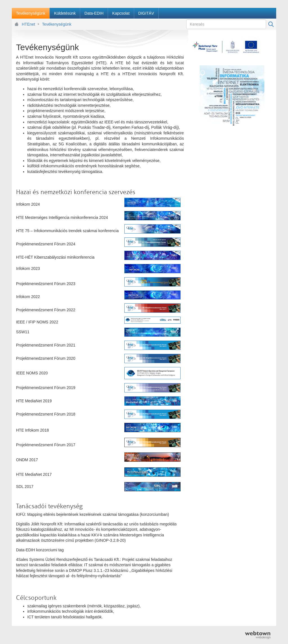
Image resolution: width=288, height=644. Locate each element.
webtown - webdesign (258, 635)
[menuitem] (31, 13)
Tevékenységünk (57, 24)
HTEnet (29, 24)
